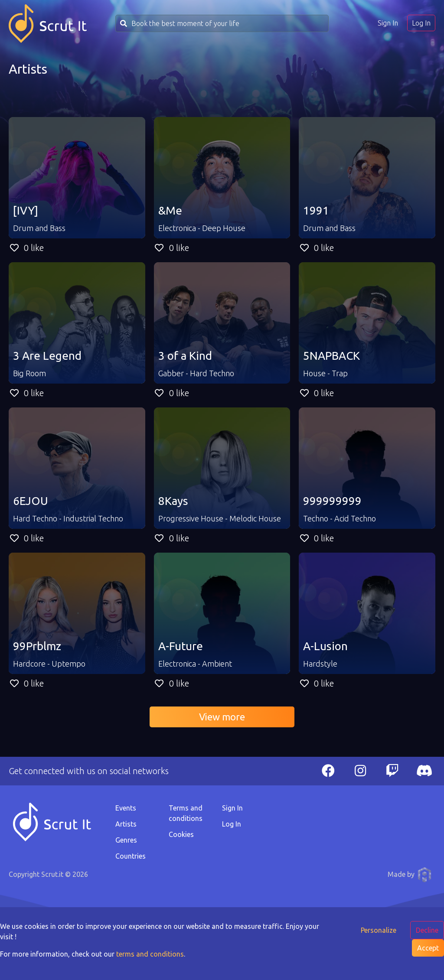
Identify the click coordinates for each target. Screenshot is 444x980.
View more (222, 717)
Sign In (388, 23)
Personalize (379, 930)
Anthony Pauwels (424, 875)
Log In (421, 23)
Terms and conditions (186, 813)
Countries (131, 856)
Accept (428, 948)
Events (126, 808)
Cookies (181, 834)
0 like (26, 248)
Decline (427, 930)
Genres (126, 840)
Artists (126, 824)
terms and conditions (150, 954)
